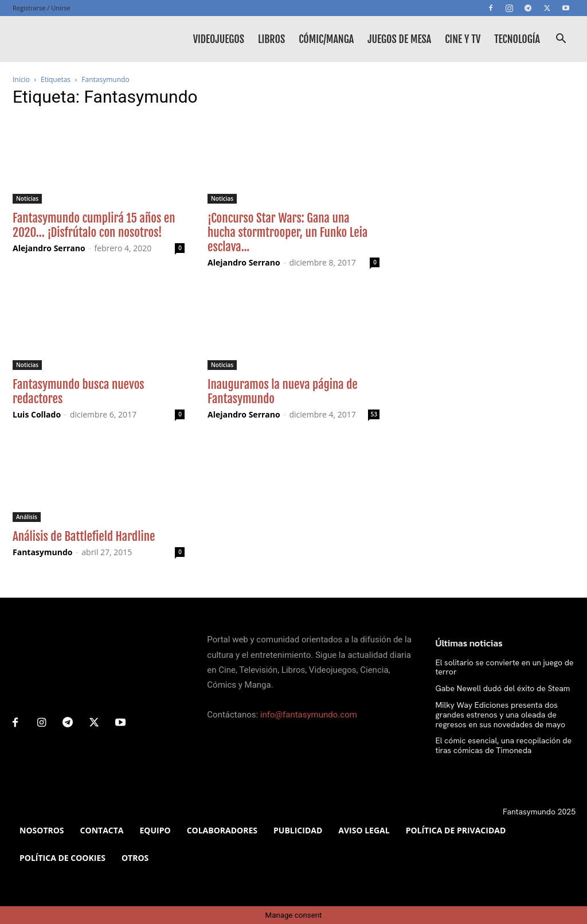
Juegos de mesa (399, 39)
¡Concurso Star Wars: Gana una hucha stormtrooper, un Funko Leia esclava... (287, 232)
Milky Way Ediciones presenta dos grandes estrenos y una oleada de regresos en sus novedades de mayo (501, 715)
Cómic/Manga (326, 39)
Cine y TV (463, 39)
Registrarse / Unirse (42, 8)
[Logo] (64, 39)
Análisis (27, 517)
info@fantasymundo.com (309, 715)
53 (374, 414)
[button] (561, 40)
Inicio (21, 79)
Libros (271, 39)
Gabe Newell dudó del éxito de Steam (503, 688)
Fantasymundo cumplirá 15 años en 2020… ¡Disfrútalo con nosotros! (94, 225)
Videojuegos (219, 39)
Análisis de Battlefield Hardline (84, 536)
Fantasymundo (42, 552)
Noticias (27, 198)
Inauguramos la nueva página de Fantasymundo (283, 391)
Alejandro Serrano (49, 248)
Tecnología (517, 39)
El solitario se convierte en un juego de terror (505, 667)
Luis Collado (37, 414)
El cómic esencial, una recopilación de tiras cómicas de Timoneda (504, 745)
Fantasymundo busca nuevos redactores (79, 391)
